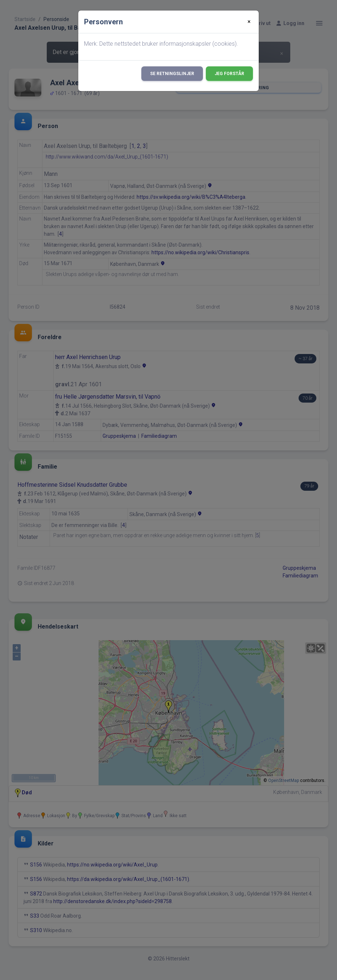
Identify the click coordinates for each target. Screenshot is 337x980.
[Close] (249, 22)
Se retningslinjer (172, 74)
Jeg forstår (229, 74)
